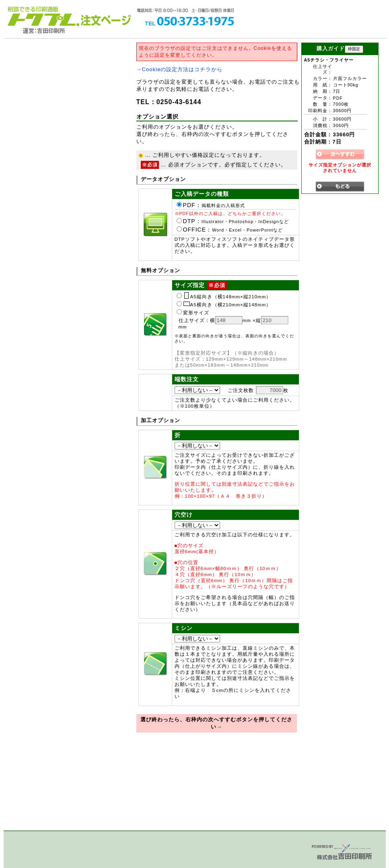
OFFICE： (230, 230)
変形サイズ (193, 313)
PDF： (211, 205)
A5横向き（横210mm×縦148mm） (224, 305)
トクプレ (42, 16)
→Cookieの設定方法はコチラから (180, 69)
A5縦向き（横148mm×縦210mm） (224, 297)
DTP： (233, 221)
